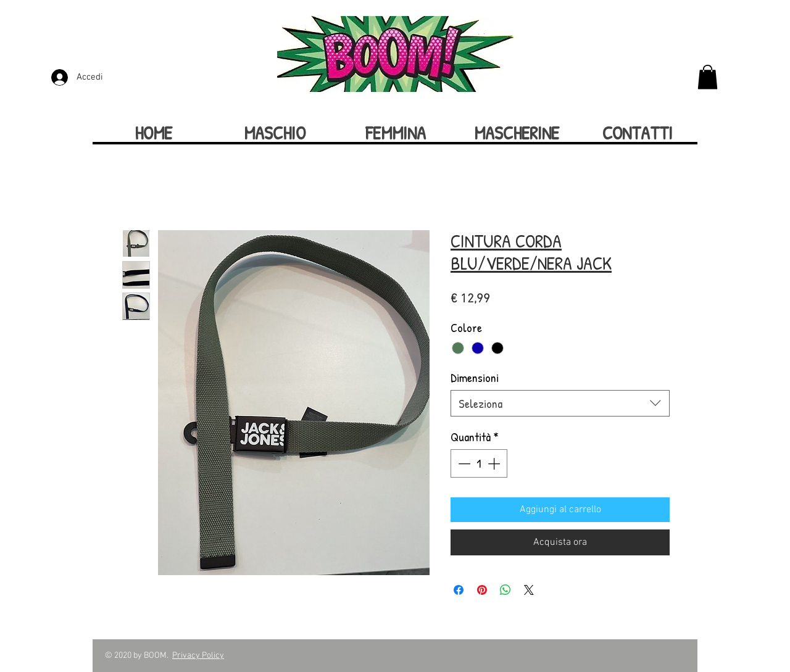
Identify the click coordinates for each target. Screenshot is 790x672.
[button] (708, 77)
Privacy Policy (198, 656)
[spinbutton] (479, 463)
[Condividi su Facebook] (459, 590)
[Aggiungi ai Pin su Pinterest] (482, 590)
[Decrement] (463, 463)
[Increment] (495, 463)
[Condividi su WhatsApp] (505, 590)
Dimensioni (475, 377)
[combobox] (560, 403)
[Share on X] (529, 590)
